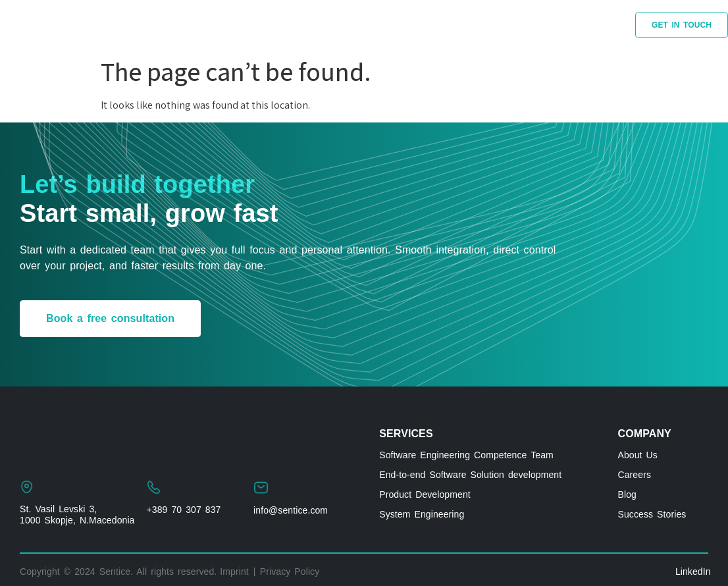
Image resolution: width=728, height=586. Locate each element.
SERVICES (147, 25)
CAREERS (582, 25)
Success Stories (652, 514)
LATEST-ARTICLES (415, 25)
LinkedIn (693, 572)
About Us (638, 455)
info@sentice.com (291, 510)
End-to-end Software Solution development (470, 475)
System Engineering (422, 514)
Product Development (425, 494)
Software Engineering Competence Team (466, 455)
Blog (627, 494)
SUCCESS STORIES (248, 25)
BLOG (333, 25)
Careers (635, 475)
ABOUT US (509, 25)
